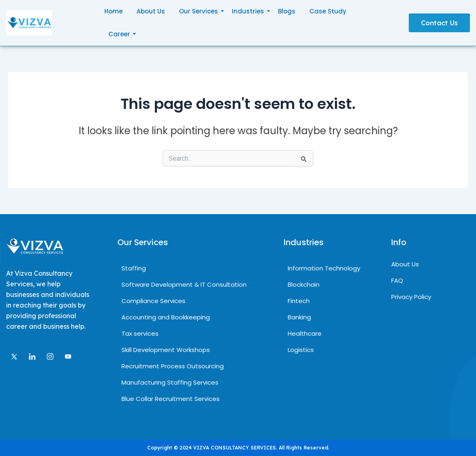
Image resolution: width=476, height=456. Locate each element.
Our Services (200, 11)
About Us (151, 11)
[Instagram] (50, 355)
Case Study (328, 11)
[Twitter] (14, 355)
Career (121, 34)
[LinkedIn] (32, 355)
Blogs (287, 11)
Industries (249, 11)
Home (113, 11)
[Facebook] (68, 356)
